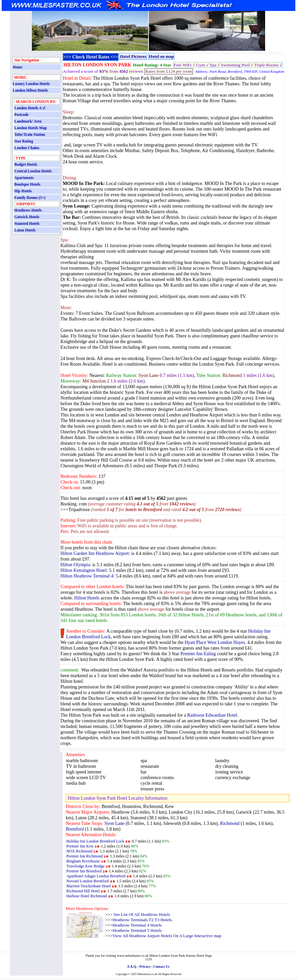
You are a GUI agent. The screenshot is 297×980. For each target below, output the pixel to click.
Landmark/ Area (28, 121)
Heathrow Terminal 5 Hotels (137, 930)
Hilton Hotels (87, 598)
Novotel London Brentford (88, 881)
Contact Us (161, 967)
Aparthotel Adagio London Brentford (96, 876)
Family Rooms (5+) (30, 198)
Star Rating (24, 141)
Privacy (145, 967)
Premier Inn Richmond (85, 856)
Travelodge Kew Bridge (86, 866)
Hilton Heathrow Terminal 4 (87, 576)
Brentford (75, 829)
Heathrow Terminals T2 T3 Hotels (142, 920)
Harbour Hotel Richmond (87, 896)
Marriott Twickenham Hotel (89, 886)
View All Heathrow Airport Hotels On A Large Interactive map (167, 936)
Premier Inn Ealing (198, 654)
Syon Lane (114, 823)
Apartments (24, 178)
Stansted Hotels (27, 223)
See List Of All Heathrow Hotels (141, 914)
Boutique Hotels (27, 184)
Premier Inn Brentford (84, 871)
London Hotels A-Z (30, 108)
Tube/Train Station (30, 134)
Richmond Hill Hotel (83, 891)
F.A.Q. (132, 967)
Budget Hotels (26, 164)
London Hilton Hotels (30, 90)
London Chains (27, 148)
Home (17, 67)
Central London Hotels (33, 171)
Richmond (230, 823)
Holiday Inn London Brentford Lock (95, 841)
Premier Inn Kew (80, 846)
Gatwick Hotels (27, 217)
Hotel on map (161, 56)
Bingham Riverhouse (83, 861)
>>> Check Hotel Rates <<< (91, 57)
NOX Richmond (79, 851)
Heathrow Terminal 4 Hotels (137, 925)
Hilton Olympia (75, 565)
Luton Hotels (25, 230)
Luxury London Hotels (31, 84)
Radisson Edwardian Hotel (212, 715)
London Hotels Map (31, 128)
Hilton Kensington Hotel (84, 570)
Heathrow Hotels (28, 210)
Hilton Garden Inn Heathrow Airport (95, 553)
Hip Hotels (23, 191)
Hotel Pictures (133, 56)
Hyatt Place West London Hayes (215, 642)
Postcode (21, 115)
